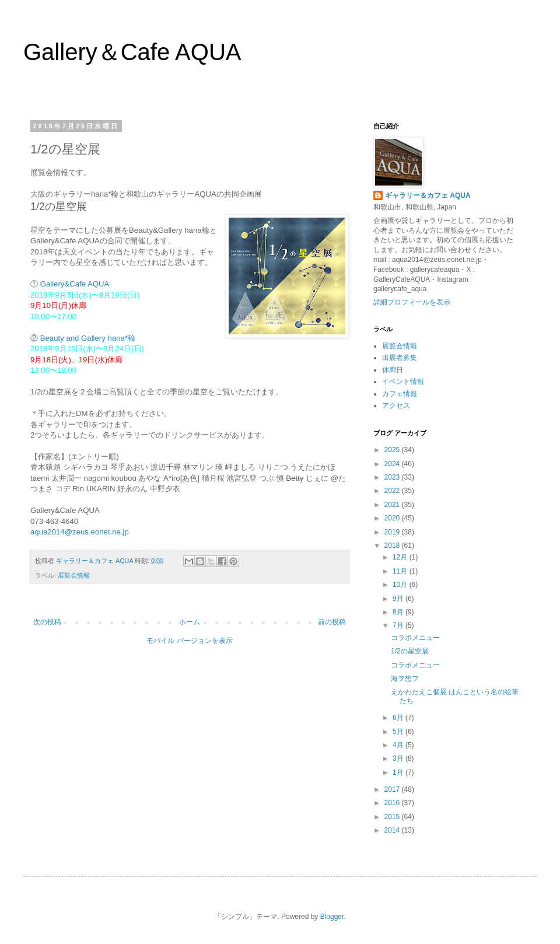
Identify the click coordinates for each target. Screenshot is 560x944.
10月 (401, 585)
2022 (393, 491)
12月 (401, 557)
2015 (393, 817)
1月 (399, 772)
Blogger (332, 917)
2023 (393, 477)
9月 (399, 599)
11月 (401, 571)
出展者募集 (400, 358)
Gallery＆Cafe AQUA (132, 52)
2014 (393, 830)
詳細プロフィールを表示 (412, 302)
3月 (399, 758)
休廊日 (393, 370)
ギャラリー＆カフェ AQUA (428, 195)
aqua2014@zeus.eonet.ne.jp (80, 532)
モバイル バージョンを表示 (189, 641)
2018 (393, 546)
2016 (393, 803)
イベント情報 (403, 382)
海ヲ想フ (405, 679)
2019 (393, 532)
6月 (399, 718)
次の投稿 (47, 622)
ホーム (190, 622)
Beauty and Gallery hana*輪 (88, 338)
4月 (399, 745)
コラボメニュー (415, 638)
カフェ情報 (400, 394)
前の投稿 (332, 622)
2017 (393, 789)
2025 (393, 450)
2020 (393, 518)
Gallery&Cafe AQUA (75, 284)
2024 (393, 464)
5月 (399, 732)
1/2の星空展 (410, 651)
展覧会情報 (74, 575)
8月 (399, 612)
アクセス (396, 405)
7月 (399, 625)
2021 (393, 505)
